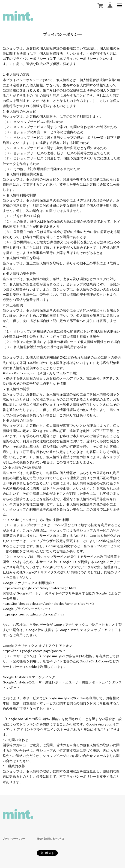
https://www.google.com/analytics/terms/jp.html (39, 588)
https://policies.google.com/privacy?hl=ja (33, 614)
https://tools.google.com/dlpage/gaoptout (34, 651)
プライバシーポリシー (14, 839)
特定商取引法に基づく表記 (50, 839)
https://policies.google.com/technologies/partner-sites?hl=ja (48, 604)
